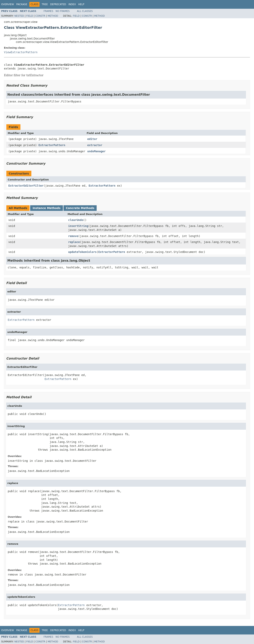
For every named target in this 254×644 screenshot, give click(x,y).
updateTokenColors (82, 252)
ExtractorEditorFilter (26, 186)
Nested (19, 16)
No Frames (63, 11)
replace (74, 242)
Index (72, 4)
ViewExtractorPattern (21, 52)
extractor (95, 145)
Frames (49, 11)
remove (73, 236)
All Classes (85, 11)
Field (30, 16)
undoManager (97, 151)
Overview (8, 4)
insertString (78, 226)
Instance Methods (46, 208)
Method (53, 16)
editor (92, 139)
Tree (45, 4)
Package (22, 4)
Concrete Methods (80, 208)
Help (81, 4)
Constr (40, 16)
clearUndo (76, 220)
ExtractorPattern (52, 145)
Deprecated (58, 4)
